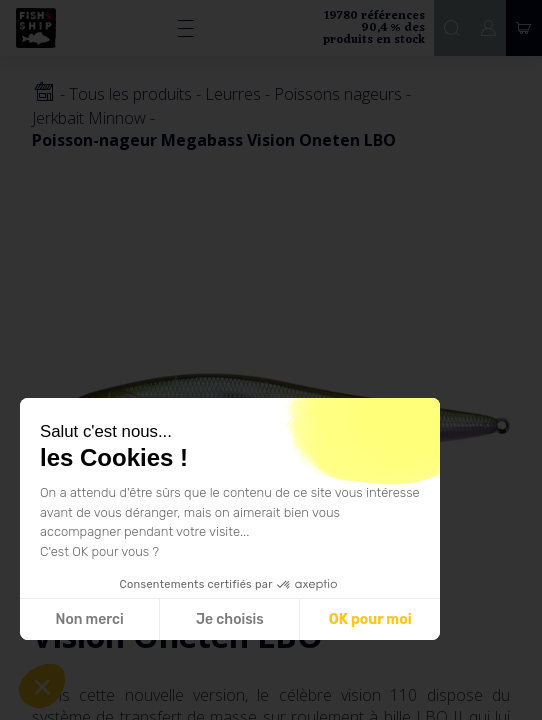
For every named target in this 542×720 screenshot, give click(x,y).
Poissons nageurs (338, 94)
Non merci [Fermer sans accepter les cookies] (89, 619)
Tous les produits (130, 94)
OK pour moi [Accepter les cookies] (370, 619)
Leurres (233, 94)
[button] (42, 686)
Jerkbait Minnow (89, 118)
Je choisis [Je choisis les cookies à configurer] (230, 619)
